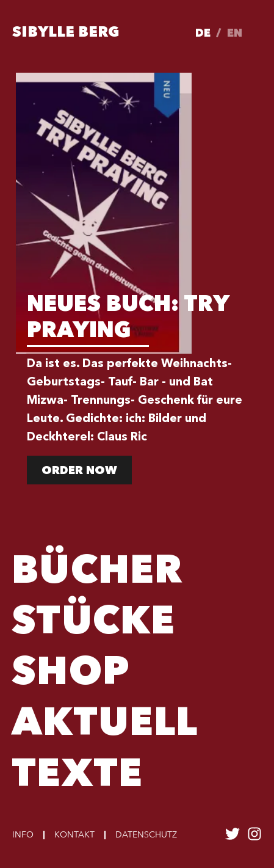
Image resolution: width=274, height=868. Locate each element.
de (203, 34)
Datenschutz (146, 835)
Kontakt (74, 835)
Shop (71, 674)
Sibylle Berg (66, 33)
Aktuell (105, 725)
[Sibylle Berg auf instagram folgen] (254, 838)
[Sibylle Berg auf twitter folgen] (233, 838)
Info (23, 835)
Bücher (97, 573)
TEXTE (77, 776)
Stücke (93, 624)
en (235, 34)
